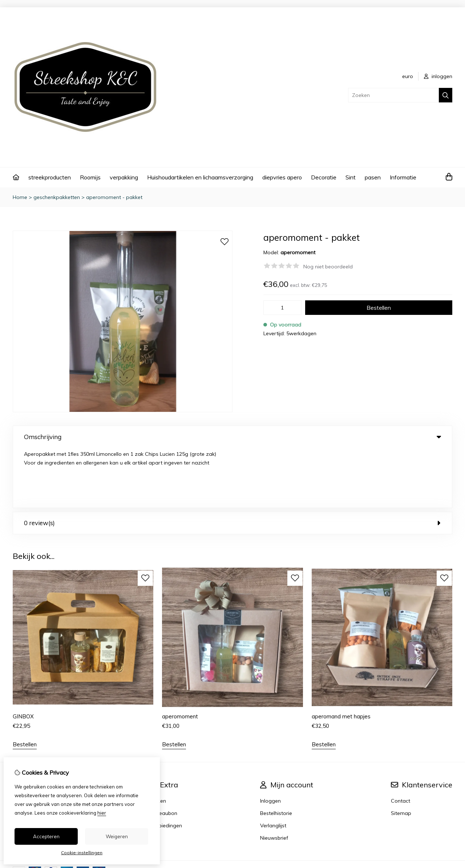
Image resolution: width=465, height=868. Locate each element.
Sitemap (401, 753)
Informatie (403, 177)
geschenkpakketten (57, 197)
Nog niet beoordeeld (328, 267)
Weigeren (117, 836)
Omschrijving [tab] (232, 437)
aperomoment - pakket (114, 197)
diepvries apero (282, 177)
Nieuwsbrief (274, 778)
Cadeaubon (163, 753)
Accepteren (46, 836)
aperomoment (180, 656)
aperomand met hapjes (341, 656)
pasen (373, 177)
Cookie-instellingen (82, 853)
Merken (157, 741)
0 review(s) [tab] (232, 463)
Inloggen (270, 741)
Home (20, 197)
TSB (448, 810)
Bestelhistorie (276, 753)
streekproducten (50, 177)
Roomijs (90, 177)
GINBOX (23, 656)
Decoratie (324, 177)
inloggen (438, 76)
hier (102, 813)
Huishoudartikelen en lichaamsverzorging (200, 177)
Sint (351, 177)
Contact (401, 741)
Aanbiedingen (165, 765)
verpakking (124, 177)
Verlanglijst (273, 765)
